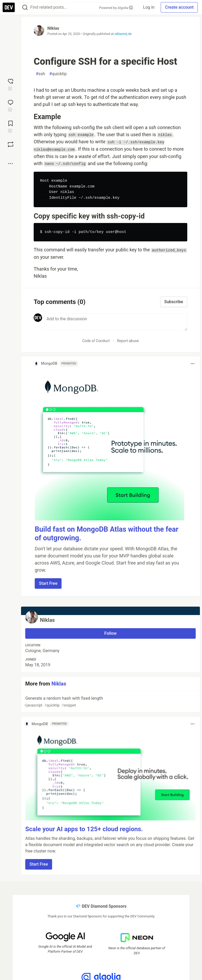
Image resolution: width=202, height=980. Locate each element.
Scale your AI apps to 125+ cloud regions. (84, 829)
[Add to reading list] (11, 126)
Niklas (53, 28)
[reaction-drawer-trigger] (11, 84)
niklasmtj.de (123, 34)
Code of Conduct (96, 341)
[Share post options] (11, 164)
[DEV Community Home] (9, 7)
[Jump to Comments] (11, 105)
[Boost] (11, 144)
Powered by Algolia (116, 8)
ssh (40, 74)
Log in (149, 7)
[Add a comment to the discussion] (116, 322)
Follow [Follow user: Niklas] (111, 633)
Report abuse (128, 341)
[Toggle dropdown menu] (193, 364)
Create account (179, 7)
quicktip (58, 74)
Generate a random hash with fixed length (110, 702)
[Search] (25, 7)
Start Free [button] (48, 583)
